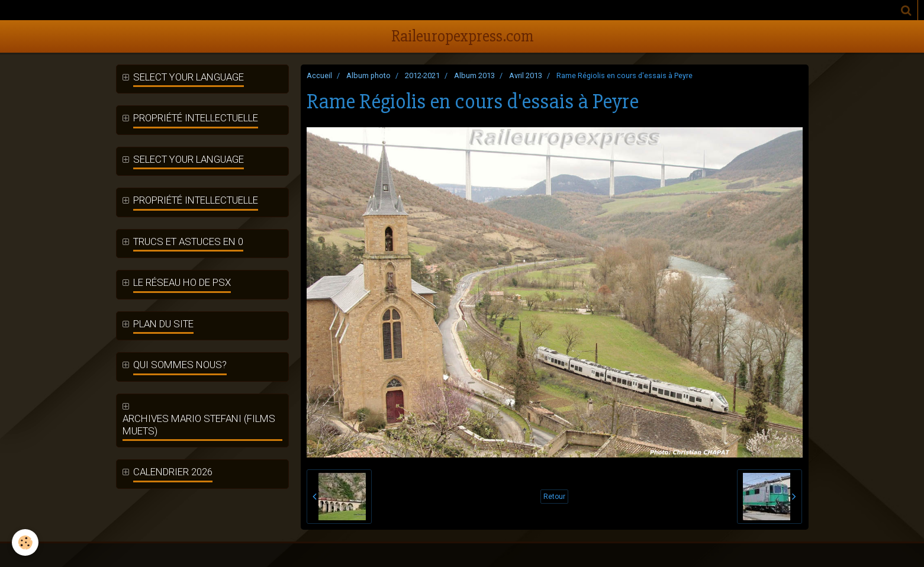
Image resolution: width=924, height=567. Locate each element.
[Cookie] (25, 542)
